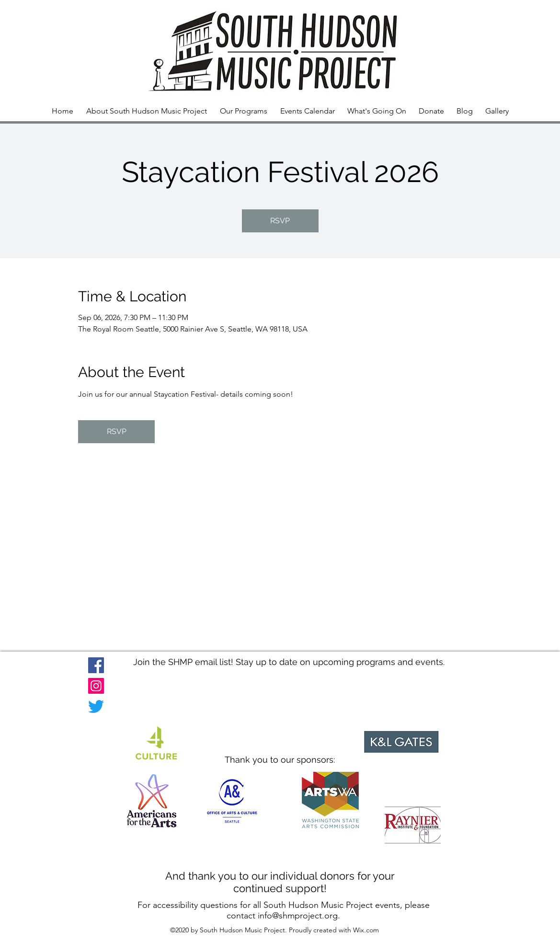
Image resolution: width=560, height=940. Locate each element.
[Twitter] (96, 706)
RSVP (280, 221)
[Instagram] (96, 686)
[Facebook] (96, 665)
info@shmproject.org (298, 916)
